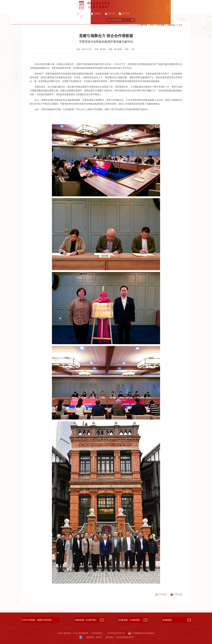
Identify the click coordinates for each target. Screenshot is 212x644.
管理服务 (170, 10)
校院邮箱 (96, 4)
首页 (68, 10)
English (154, 4)
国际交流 (186, 10)
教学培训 (103, 10)
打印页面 (161, 595)
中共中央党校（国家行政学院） (37, 620)
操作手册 (140, 4)
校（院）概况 (84, 10)
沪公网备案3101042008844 (141, 633)
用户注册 (125, 4)
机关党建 (154, 10)
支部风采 (171, 25)
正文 (180, 25)
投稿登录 (111, 4)
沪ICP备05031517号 (116, 633)
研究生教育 (136, 10)
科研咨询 (119, 10)
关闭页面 (176, 595)
